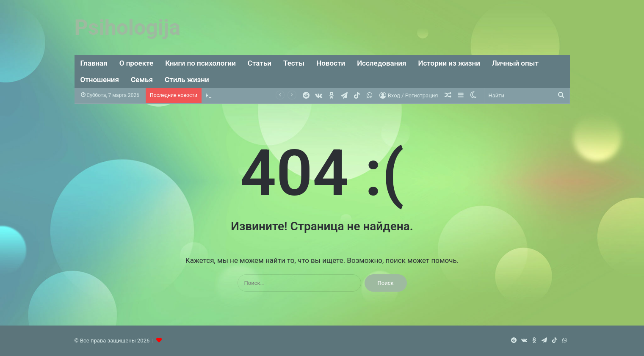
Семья (142, 80)
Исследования (381, 63)
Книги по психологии (200, 63)
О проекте (137, 63)
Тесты (294, 63)
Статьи (260, 63)
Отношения (100, 80)
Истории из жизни (449, 63)
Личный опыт (515, 63)
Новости (331, 63)
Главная (94, 63)
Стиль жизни (187, 80)
